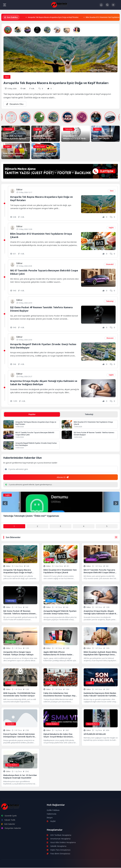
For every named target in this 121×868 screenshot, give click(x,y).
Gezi (7, 77)
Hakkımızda (52, 814)
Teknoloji (69, 129)
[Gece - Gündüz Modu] (113, 6)
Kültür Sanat (40, 146)
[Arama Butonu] (107, 5)
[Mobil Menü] (5, 5)
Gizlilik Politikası (53, 810)
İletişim (50, 818)
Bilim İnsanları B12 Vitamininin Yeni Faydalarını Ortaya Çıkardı (94, 423)
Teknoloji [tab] (89, 414)
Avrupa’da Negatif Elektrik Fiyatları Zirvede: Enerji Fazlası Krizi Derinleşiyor (34, 445)
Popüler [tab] (32, 414)
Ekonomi (110, 338)
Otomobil (9, 129)
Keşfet (51, 822)
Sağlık (37, 129)
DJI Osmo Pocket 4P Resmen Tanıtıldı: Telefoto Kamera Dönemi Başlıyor (95, 434)
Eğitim (97, 129)
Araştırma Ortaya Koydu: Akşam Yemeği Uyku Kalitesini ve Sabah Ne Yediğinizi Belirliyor (43, 382)
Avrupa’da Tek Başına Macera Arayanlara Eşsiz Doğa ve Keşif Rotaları (59, 17)
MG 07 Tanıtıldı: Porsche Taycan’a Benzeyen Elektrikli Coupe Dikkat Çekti (36, 434)
